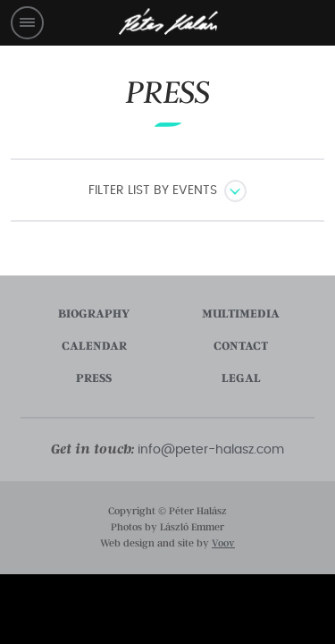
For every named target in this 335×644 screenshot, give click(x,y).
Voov (223, 543)
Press (168, 93)
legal (241, 378)
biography (94, 314)
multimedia (241, 314)
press (94, 378)
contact (241, 346)
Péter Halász (168, 22)
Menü (27, 23)
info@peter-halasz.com (211, 450)
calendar (94, 346)
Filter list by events (153, 191)
